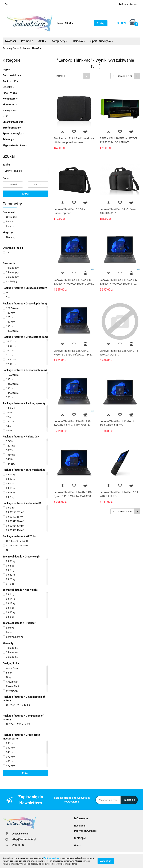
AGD (42, 41)
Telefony (9, 139)
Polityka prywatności (86, 831)
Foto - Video (11, 93)
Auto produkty (12, 75)
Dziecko (79, 41)
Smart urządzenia (14, 122)
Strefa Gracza (12, 128)
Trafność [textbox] (60, 76)
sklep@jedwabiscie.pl (24, 839)
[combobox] (72, 76)
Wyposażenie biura (15, 145)
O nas (77, 845)
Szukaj (25, 194)
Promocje (27, 41)
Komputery (60, 41)
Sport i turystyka (102, 41)
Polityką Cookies (51, 858)
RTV (6, 116)
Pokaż (26, 773)
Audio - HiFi (11, 81)
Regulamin (80, 826)
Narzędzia (10, 110)
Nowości (11, 41)
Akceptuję (106, 861)
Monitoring (10, 105)
